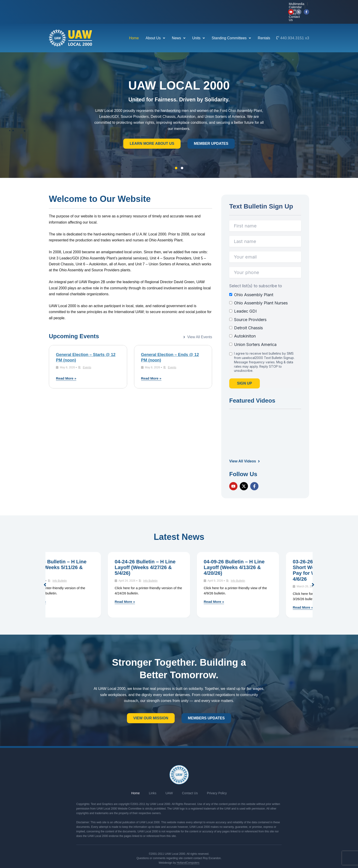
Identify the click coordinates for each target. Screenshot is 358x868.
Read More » (66, 365)
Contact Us (275, 5)
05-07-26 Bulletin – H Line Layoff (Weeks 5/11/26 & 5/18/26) (86, 554)
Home (134, 24)
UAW (244, 5)
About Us (155, 24)
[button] (155, 24)
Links (257, 5)
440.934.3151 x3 (295, 24)
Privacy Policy (217, 779)
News (179, 24)
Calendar (227, 5)
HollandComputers (188, 849)
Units (199, 24)
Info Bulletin (90, 567)
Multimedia (207, 5)
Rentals (264, 24)
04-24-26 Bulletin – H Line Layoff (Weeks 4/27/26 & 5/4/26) (175, 554)
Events (87, 354)
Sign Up (245, 370)
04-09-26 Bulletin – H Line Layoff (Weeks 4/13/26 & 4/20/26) (264, 554)
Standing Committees (231, 24)
